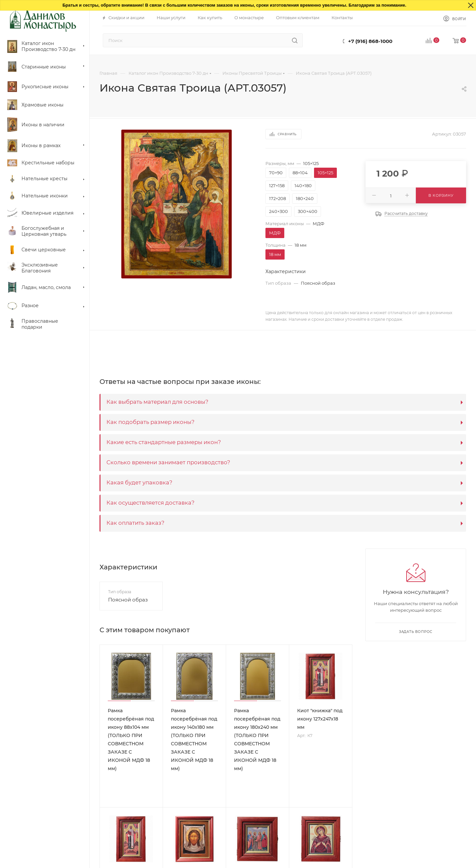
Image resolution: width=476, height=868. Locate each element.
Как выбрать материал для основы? (157, 402)
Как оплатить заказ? (135, 523)
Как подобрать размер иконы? (150, 422)
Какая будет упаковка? (139, 482)
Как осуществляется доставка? (150, 503)
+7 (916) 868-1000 (370, 41)
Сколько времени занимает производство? (168, 462)
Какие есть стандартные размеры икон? (164, 442)
